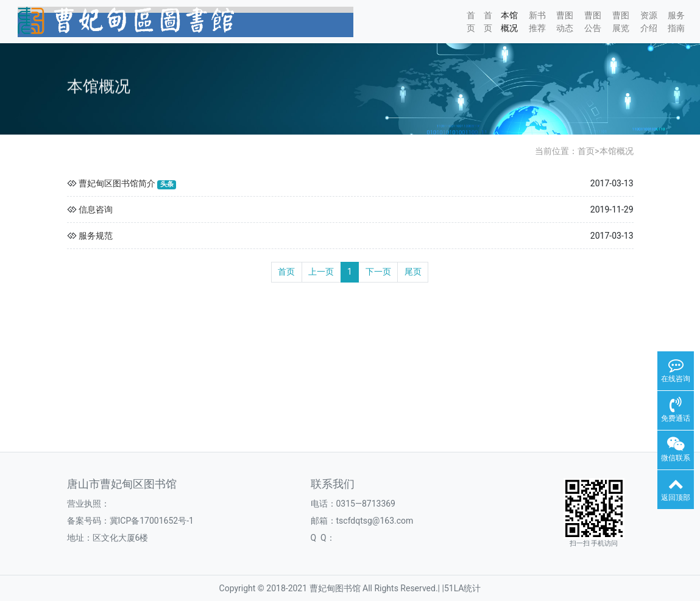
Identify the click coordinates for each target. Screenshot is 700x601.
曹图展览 (621, 22)
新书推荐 (537, 22)
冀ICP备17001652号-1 (152, 521)
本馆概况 (509, 22)
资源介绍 (649, 22)
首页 (471, 22)
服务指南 (676, 22)
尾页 (413, 272)
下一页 (378, 272)
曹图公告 (593, 22)
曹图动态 (565, 22)
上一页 (321, 272)
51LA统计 (463, 588)
